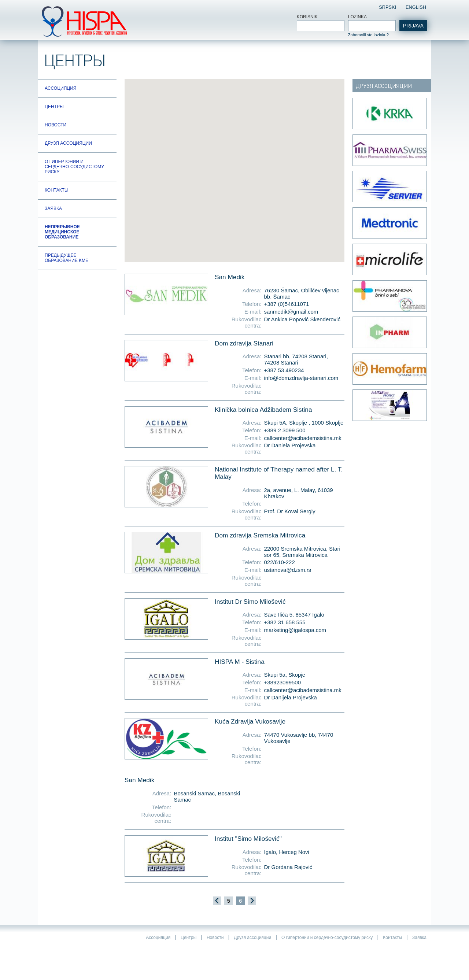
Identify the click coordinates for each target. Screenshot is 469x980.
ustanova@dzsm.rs (288, 570)
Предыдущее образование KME (67, 258)
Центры (54, 107)
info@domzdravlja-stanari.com (301, 378)
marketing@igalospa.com (295, 630)
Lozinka (357, 17)
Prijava (413, 26)
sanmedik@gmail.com (291, 312)
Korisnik (307, 17)
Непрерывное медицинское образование (62, 232)
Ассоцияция (60, 88)
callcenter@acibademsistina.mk (303, 438)
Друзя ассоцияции (68, 143)
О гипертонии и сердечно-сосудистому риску (74, 167)
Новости (56, 125)
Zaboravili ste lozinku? (368, 35)
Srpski (387, 7)
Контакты (57, 190)
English (416, 7)
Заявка (53, 208)
